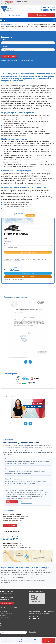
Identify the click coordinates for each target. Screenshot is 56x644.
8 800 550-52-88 (48, 10)
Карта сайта (33, 632)
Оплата (2, 624)
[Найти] (25, 632)
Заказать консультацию (28, 252)
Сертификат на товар (6, 614)
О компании (3, 620)
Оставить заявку (10, 525)
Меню (4, 20)
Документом (16, 261)
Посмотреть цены (26, 502)
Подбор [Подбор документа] (21, 641)
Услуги (35, 641)
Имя (4, 40)
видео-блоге (30, 60)
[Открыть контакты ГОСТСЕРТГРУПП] (28, 556)
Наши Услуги (4, 612)
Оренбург (10, 2)
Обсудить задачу (12, 502)
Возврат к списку (8, 216)
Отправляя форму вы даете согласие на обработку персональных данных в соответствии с (25, 260)
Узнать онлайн (41, 15)
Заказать (30, 215)
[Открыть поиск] (54, 20)
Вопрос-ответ (4, 626)
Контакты (3, 628)
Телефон (6, 47)
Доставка (3, 622)
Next (30, 362)
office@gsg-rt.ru (14, 270)
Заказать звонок (14, 15)
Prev (26, 362)
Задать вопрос (20, 214)
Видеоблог (3, 616)
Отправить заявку (9, 56)
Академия (8, 641)
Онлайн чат (48, 641)
